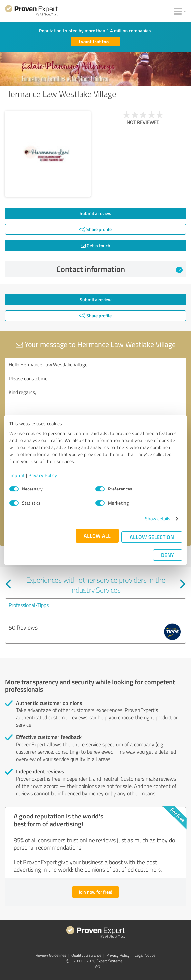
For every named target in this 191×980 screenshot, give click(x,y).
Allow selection (152, 537)
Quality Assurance (86, 955)
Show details (158, 519)
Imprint (17, 475)
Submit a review (96, 213)
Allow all (97, 536)
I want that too (94, 41)
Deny (168, 555)
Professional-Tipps (29, 605)
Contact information (120, 269)
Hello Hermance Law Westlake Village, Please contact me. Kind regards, (95, 395)
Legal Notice (145, 955)
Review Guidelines (51, 955)
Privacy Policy (43, 475)
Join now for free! (95, 892)
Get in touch (96, 245)
